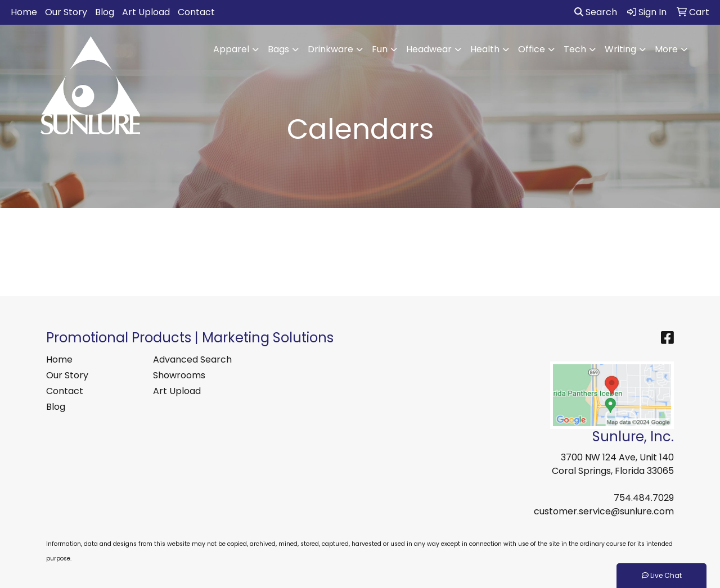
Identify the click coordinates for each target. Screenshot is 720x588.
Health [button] (485, 49)
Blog (105, 12)
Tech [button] (575, 49)
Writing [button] (620, 49)
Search (596, 12)
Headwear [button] (429, 49)
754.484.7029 (644, 498)
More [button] (666, 49)
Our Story (66, 12)
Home (24, 12)
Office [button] (532, 49)
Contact (196, 12)
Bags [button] (278, 49)
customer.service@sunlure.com (604, 511)
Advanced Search (192, 359)
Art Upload (146, 12)
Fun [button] (380, 49)
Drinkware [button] (330, 49)
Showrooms (179, 375)
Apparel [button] (231, 49)
